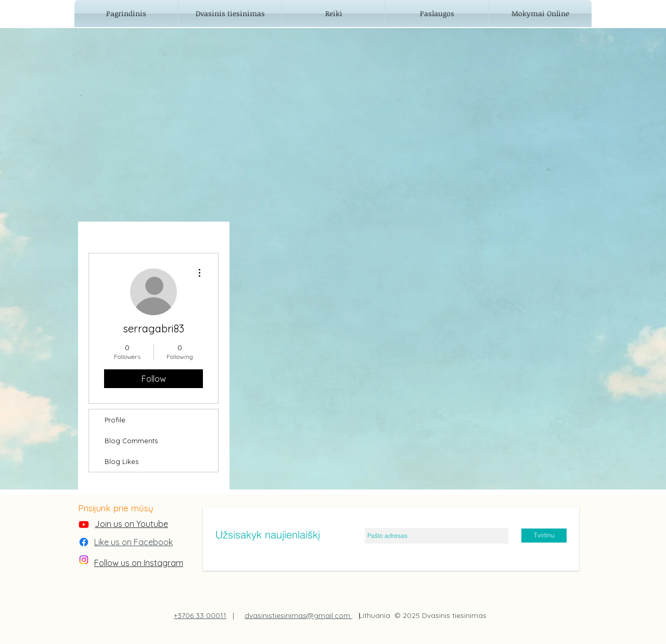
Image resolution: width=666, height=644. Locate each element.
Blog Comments (131, 441)
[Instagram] (84, 560)
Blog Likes (121, 461)
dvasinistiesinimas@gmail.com (298, 615)
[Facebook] (84, 542)
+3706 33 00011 (200, 615)
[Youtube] (84, 524)
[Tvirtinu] (544, 536)
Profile (115, 420)
